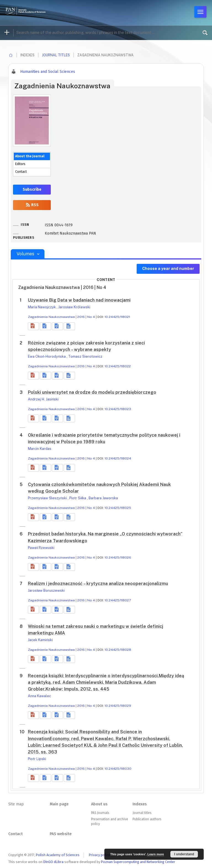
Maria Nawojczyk (42, 307)
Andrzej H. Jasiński (43, 399)
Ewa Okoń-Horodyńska (47, 356)
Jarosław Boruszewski (46, 590)
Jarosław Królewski (74, 307)
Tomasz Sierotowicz (85, 356)
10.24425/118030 (118, 769)
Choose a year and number (168, 269)
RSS (32, 205)
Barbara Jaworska (103, 498)
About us (99, 804)
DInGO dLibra (53, 862)
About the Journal (30, 156)
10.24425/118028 (118, 650)
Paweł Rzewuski (41, 548)
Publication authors (147, 819)
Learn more (156, 854)
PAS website (61, 834)
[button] (33, 326)
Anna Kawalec (39, 696)
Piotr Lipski (37, 759)
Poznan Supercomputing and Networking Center (138, 862)
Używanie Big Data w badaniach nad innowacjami (79, 300)
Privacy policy (99, 855)
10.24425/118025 (118, 508)
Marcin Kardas (40, 449)
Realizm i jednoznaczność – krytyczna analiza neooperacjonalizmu (98, 584)
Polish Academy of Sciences (58, 855)
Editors (20, 164)
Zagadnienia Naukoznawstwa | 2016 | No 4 (61, 317)
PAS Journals (100, 813)
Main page (59, 804)
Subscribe (32, 189)
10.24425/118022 (118, 366)
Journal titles (56, 55)
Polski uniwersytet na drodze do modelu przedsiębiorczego (92, 392)
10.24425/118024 (118, 458)
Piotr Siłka (78, 498)
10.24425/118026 (118, 558)
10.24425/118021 (117, 317)
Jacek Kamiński (40, 640)
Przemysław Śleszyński (48, 498)
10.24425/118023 (118, 409)
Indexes (140, 804)
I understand (184, 854)
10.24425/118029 (118, 706)
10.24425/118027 (118, 600)
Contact (21, 172)
